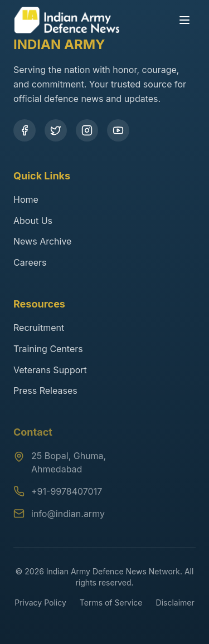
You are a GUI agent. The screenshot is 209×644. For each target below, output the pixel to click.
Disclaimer (175, 602)
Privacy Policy (40, 602)
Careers (30, 262)
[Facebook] (25, 130)
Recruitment (39, 328)
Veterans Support (50, 370)
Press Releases (45, 391)
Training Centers (48, 349)
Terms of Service (111, 602)
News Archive (42, 241)
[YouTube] (118, 130)
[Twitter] (56, 130)
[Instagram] (87, 130)
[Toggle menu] (184, 14)
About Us (33, 221)
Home (26, 199)
